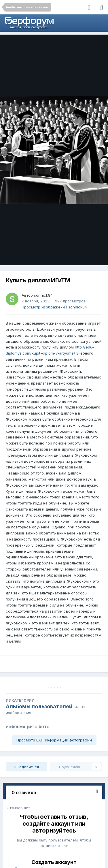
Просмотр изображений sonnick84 (54, 307)
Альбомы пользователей (39, 706)
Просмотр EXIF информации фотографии (54, 740)
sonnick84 (43, 295)
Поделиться (26, 767)
